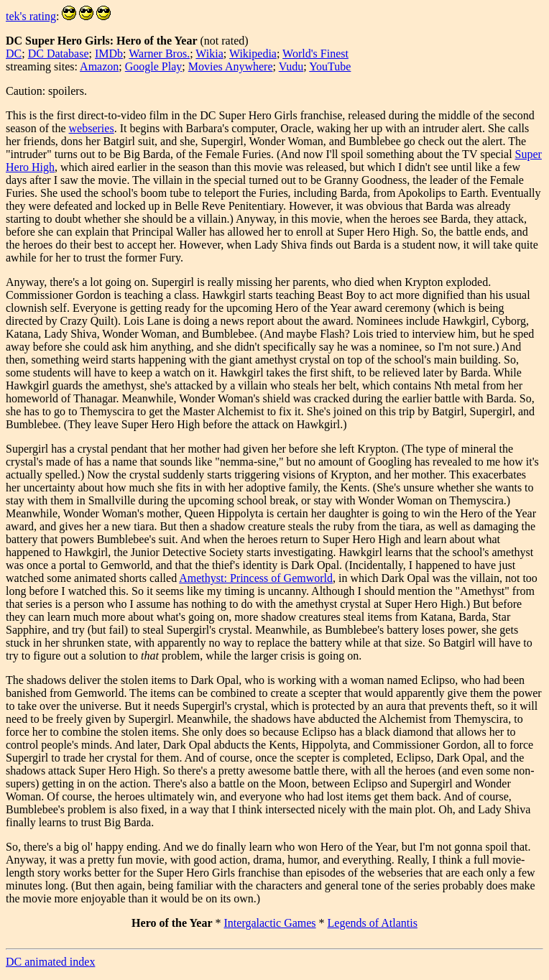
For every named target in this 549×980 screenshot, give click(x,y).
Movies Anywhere (231, 66)
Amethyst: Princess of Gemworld (256, 578)
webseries (92, 128)
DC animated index (50, 962)
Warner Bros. (159, 54)
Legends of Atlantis (373, 923)
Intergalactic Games (270, 923)
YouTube (330, 66)
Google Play (154, 66)
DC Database (59, 54)
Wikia (209, 54)
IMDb (109, 54)
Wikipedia (253, 54)
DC (14, 54)
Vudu (291, 66)
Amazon (99, 66)
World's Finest (315, 54)
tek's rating (31, 16)
